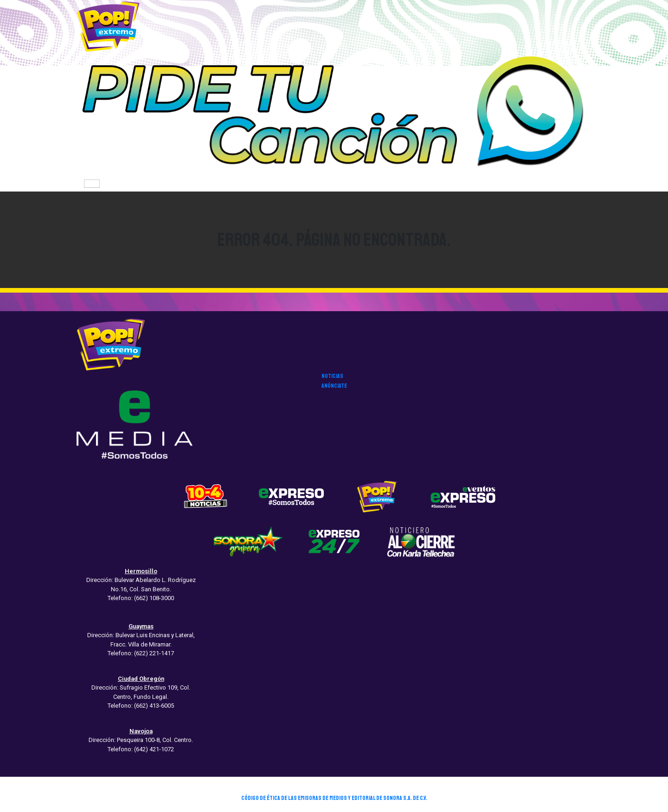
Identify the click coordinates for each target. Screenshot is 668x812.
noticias (332, 376)
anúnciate (334, 386)
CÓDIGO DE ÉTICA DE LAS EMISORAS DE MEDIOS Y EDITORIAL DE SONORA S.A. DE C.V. (334, 798)
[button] (334, 114)
